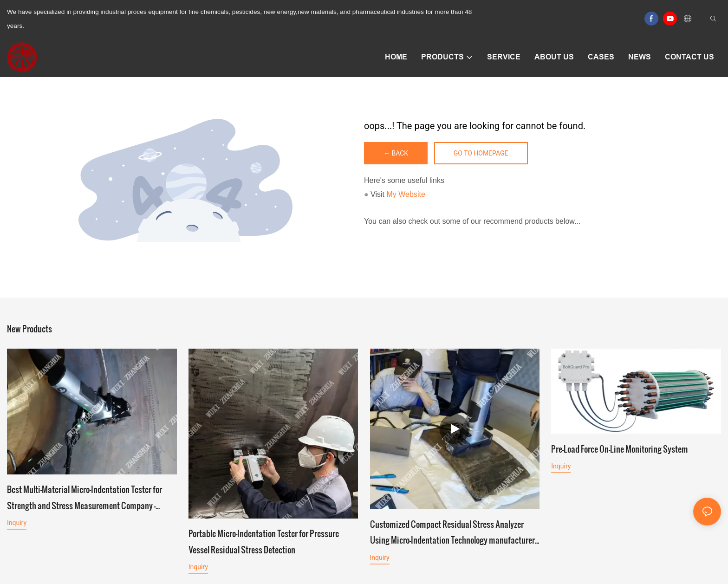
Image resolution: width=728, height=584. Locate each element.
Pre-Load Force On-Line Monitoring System (620, 451)
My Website (406, 194)
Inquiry (17, 524)
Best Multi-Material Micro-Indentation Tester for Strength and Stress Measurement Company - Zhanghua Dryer (84, 499)
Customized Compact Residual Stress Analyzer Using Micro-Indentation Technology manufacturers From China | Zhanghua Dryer (454, 533)
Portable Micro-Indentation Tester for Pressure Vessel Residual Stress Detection (264, 541)
